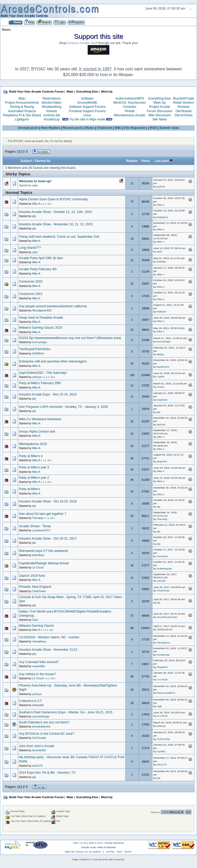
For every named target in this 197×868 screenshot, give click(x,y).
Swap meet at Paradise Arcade (41, 318)
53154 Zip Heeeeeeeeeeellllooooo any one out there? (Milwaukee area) (70, 338)
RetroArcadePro (166, 693)
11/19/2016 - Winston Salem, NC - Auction (49, 637)
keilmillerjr (38, 555)
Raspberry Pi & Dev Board (22, 115)
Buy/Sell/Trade (183, 98)
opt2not (161, 424)
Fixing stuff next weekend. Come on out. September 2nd (59, 237)
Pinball (130, 111)
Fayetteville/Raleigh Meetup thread (44, 563)
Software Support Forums (87, 107)
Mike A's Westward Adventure (40, 419)
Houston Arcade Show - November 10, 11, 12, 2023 (56, 224)
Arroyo (160, 387)
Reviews (184, 107)
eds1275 (38, 766)
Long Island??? (30, 248)
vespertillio (39, 666)
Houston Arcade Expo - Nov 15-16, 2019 (48, 394)
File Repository (136, 128)
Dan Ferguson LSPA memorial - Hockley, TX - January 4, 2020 (63, 407)
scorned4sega (41, 716)
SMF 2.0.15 (80, 843)
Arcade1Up (52, 119)
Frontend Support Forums (87, 111)
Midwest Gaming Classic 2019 (40, 328)
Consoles (130, 107)
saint (35, 185)
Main (22, 98)
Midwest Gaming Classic (36, 626)
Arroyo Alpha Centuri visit (37, 432)
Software (87, 98)
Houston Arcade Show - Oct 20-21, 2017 (48, 539)
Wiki (118, 128)
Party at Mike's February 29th (40, 383)
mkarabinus (39, 641)
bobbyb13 (162, 217)
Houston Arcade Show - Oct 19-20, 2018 (48, 501)
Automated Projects (22, 111)
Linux (87, 115)
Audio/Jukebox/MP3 (130, 98)
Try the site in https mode (87, 119)
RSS (153, 128)
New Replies (50, 128)
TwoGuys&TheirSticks (35, 349)
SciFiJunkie (39, 738)
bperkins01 (163, 367)
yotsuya (37, 377)
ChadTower (39, 591)
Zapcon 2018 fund (32, 576)
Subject (26, 161)
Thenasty (38, 518)
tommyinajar (40, 342)
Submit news (169, 128)
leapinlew (162, 400)
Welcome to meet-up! (35, 181)
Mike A (36, 204)
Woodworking (51, 107)
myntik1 (161, 751)
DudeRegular (164, 569)
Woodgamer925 (42, 310)
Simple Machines (114, 843)
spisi (35, 252)
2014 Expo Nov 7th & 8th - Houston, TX (47, 773)
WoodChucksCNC (167, 617)
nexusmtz (162, 556)
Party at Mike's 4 (31, 456)
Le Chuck (38, 567)
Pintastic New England (35, 587)
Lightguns (22, 119)
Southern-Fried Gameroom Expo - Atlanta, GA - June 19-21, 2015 (65, 712)
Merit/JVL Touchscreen (129, 103)
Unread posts (28, 128)
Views (145, 161)
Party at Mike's (29, 489)
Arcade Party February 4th (38, 269)
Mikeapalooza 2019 (33, 444)
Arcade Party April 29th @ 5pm (41, 258)
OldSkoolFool (165, 629)
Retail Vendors (184, 103)
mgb (159, 706)
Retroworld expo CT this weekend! (43, 551)
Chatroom (105, 128)
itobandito (38, 705)
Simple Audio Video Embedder (99, 847)
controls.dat (52, 115)
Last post (164, 161)
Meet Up (159, 103)
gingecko (162, 461)
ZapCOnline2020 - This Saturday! (43, 373)
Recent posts (73, 128)
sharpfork (162, 667)
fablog (160, 354)
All (48, 204)
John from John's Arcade (36, 746)
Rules (90, 128)
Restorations (52, 98)
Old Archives (184, 115)
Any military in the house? (37, 674)
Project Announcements (22, 103)
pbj (34, 216)
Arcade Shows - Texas (35, 526)
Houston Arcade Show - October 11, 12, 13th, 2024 (55, 212)
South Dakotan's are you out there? (44, 722)
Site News (160, 119)
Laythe (161, 377)
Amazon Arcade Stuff (82, 43)
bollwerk (162, 312)
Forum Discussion (160, 111)
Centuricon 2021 (31, 294)
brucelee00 (39, 750)
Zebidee (161, 262)
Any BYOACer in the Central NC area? (46, 734)
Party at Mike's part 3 (34, 467)
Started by (43, 161)
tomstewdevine (41, 726)
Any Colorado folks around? (39, 662)
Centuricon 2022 (31, 282)
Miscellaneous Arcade (130, 115)
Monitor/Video (52, 103)
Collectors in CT (30, 701)
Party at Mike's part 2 (34, 478)
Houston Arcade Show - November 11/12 (48, 650)
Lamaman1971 (41, 530)
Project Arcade (159, 107)
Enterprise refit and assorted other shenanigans (53, 361)
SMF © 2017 (96, 843)
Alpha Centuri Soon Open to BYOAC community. (54, 199)
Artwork (52, 111)
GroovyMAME (87, 103)
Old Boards (184, 111)
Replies (132, 161)
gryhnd (161, 187)
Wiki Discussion (159, 115)
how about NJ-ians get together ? (43, 514)
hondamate (163, 655)
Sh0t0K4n (38, 353)
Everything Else (159, 98)
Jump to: (156, 812)
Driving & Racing (22, 107)
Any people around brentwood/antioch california (53, 306)
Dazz (35, 620)
